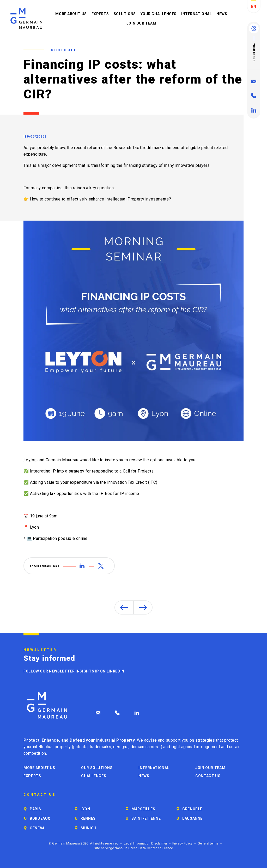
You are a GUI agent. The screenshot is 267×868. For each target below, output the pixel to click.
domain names (144, 747)
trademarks (100, 747)
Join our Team (141, 23)
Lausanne (192, 818)
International (196, 14)
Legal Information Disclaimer (145, 843)
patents (80, 747)
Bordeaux (40, 818)
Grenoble (192, 809)
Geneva (37, 828)
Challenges (94, 776)
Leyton (30, 460)
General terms (208, 843)
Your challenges (159, 14)
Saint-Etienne (146, 818)
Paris (35, 809)
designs (121, 747)
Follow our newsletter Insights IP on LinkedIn (74, 671)
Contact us (208, 776)
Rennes (88, 818)
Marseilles (143, 809)
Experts (100, 14)
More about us (71, 14)
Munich (89, 828)
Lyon (85, 809)
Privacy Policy (182, 843)
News (222, 14)
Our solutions (97, 768)
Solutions (125, 14)
